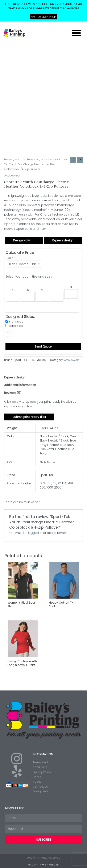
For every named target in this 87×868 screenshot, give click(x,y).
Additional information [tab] (20, 385)
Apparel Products (27, 159)
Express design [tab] (15, 378)
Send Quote (43, 347)
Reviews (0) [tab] (13, 393)
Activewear (49, 159)
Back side (16, 326)
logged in (35, 533)
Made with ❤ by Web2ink (43, 865)
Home (8, 159)
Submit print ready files (29, 417)
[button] (76, 33)
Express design (63, 240)
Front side (16, 322)
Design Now (21, 240)
